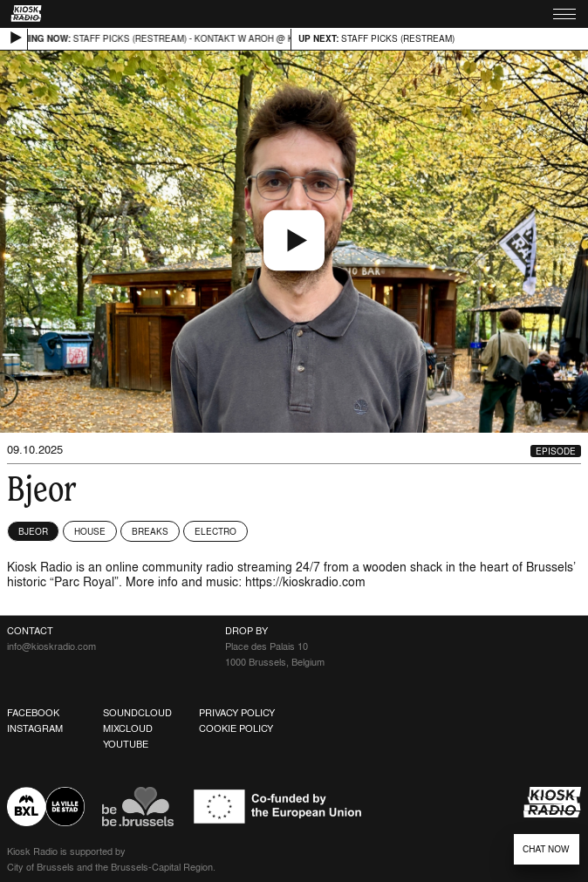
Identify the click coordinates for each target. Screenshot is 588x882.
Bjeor (33, 531)
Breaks (150, 531)
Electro (215, 531)
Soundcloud (137, 713)
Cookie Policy (236, 728)
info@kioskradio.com (51, 646)
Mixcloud (128, 728)
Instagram (35, 728)
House (90, 531)
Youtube (126, 744)
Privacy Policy (237, 713)
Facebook (33, 713)
